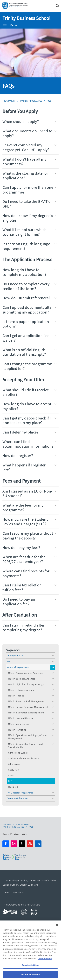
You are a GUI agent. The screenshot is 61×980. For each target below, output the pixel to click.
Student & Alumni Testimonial (24, 758)
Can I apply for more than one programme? (29, 190)
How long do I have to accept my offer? (29, 406)
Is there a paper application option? (29, 324)
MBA (9, 661)
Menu (10, 25)
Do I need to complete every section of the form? (29, 286)
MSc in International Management (26, 713)
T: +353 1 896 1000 (13, 892)
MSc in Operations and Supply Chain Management (27, 737)
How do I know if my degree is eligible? (29, 218)
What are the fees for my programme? (29, 507)
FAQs (49, 101)
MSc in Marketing (17, 730)
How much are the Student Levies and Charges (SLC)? (29, 522)
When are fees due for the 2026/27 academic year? (29, 559)
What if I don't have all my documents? (29, 161)
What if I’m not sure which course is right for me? (29, 232)
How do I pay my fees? (29, 547)
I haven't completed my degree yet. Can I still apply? (29, 147)
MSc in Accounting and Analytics (25, 673)
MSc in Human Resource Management (28, 707)
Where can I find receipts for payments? (29, 573)
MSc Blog (13, 787)
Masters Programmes (31, 101)
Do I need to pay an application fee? (29, 602)
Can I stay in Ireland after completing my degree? (29, 627)
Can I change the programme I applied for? (29, 366)
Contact (12, 775)
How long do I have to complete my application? (29, 272)
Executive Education (17, 798)
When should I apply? (29, 121)
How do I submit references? (29, 298)
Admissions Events (18, 753)
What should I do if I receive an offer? (29, 392)
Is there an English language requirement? (29, 246)
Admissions (14, 764)
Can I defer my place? (29, 432)
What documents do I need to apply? (29, 133)
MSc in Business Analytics (22, 679)
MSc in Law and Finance (21, 718)
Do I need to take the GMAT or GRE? (29, 204)
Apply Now (14, 770)
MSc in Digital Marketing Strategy (26, 684)
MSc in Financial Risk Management (27, 701)
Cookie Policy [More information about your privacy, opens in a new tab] (45, 963)
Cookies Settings (30, 969)
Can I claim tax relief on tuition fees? (29, 587)
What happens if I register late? (29, 467)
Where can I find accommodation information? (29, 444)
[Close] (57, 929)
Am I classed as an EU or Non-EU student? (29, 493)
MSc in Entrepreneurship (21, 690)
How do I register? (29, 456)
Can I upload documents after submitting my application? (29, 310)
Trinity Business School (26, 18)
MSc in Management (19, 724)
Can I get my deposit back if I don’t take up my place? (29, 420)
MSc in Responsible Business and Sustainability (25, 746)
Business (7, 825)
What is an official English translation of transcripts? (29, 352)
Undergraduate (15, 655)
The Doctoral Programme (20, 793)
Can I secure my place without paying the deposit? (29, 536)
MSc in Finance (16, 696)
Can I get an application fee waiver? (29, 338)
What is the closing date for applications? (29, 176)
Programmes (9, 101)
